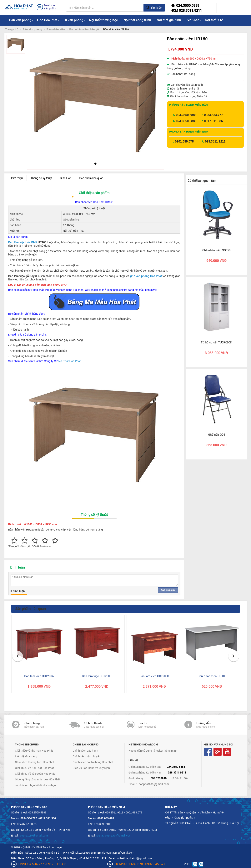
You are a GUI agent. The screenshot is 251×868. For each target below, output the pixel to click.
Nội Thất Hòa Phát (70, 361)
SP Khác (194, 20)
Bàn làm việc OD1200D (154, 676)
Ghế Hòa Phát (48, 20)
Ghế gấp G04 (216, 434)
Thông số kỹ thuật (41, 178)
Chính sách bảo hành (85, 751)
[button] (33, 94)
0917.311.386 (213, 121)
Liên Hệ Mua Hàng (26, 756)
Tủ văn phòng (74, 20)
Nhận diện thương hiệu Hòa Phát (35, 762)
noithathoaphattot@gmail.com (113, 836)
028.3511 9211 (215, 141)
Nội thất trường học (104, 20)
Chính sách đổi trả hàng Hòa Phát (93, 762)
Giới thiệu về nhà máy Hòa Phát (34, 751)
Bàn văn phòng (21, 20)
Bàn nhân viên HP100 (212, 676)
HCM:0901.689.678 (129, 864)
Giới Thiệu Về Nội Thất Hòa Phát (34, 768)
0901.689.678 (184, 141)
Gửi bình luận (168, 590)
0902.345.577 (155, 864)
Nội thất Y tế (214, 20)
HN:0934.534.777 (31, 864)
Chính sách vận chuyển (87, 756)
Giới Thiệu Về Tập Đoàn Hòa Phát (35, 774)
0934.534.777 (213, 115)
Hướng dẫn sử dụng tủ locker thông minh (153, 751)
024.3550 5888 (186, 115)
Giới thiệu (17, 178)
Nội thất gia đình (170, 20)
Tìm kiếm (154, 8)
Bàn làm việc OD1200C (97, 676)
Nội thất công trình (138, 20)
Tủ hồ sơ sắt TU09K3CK (216, 342)
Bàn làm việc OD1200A (39, 676)
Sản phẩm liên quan (91, 178)
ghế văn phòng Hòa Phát (146, 276)
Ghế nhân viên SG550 (216, 250)
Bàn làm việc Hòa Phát (23, 242)
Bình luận (66, 178)
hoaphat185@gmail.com (154, 784)
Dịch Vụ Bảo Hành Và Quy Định (91, 768)
